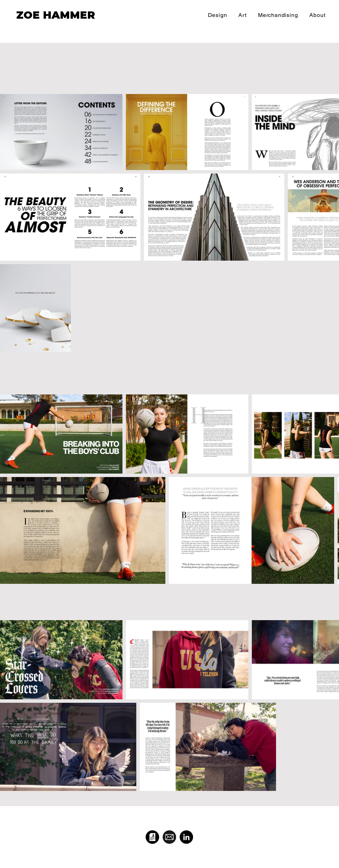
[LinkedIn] (186, 837)
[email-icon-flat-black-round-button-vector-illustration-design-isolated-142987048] (169, 837)
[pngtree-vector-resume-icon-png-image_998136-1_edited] (152, 837)
